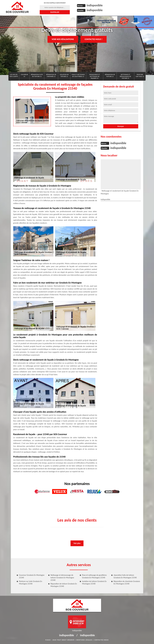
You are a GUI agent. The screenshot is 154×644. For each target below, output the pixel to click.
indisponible (95, 5)
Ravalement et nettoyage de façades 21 (95, 76)
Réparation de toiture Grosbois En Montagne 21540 (64, 585)
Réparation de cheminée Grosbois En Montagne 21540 (127, 583)
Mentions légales (84, 640)
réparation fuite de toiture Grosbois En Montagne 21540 (125, 576)
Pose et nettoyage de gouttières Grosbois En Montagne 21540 (94, 576)
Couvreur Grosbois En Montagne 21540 (32, 576)
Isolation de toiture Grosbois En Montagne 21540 (94, 583)
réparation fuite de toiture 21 (37, 75)
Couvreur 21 (24, 75)
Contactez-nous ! (94, 39)
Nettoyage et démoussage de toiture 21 (125, 76)
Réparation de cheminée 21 (51, 75)
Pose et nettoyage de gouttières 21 (78, 75)
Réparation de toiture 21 (110, 75)
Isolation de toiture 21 (64, 75)
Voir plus (77, 543)
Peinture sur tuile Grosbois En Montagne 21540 (31, 583)
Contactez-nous (101, 640)
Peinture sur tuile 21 (140, 75)
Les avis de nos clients (14, 75)
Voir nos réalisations (63, 39)
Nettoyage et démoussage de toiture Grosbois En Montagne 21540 (62, 578)
